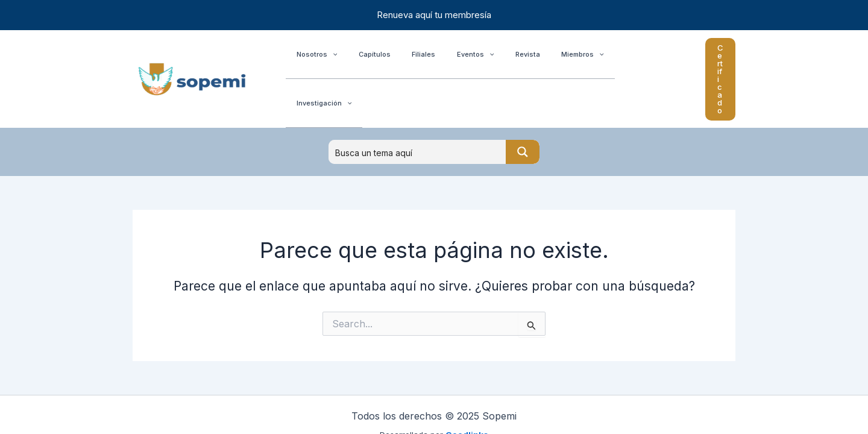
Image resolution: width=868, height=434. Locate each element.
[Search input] (418, 112)
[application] (328, 59)
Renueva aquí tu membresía (434, 15)
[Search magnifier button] (523, 112)
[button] (702, 59)
